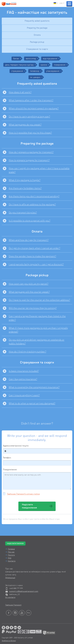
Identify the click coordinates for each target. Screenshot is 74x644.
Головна (11, 549)
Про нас (11, 552)
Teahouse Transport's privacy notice (23, 494)
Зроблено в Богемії (9, 641)
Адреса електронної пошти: (16, 446)
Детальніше (10, 578)
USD (62, 3)
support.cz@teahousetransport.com (24, 591)
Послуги (11, 555)
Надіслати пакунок (15, 544)
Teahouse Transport (13, 605)
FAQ (10, 558)
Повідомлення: (10, 470)
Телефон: (7, 458)
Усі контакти (10, 597)
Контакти (12, 561)
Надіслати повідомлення (37, 506)
